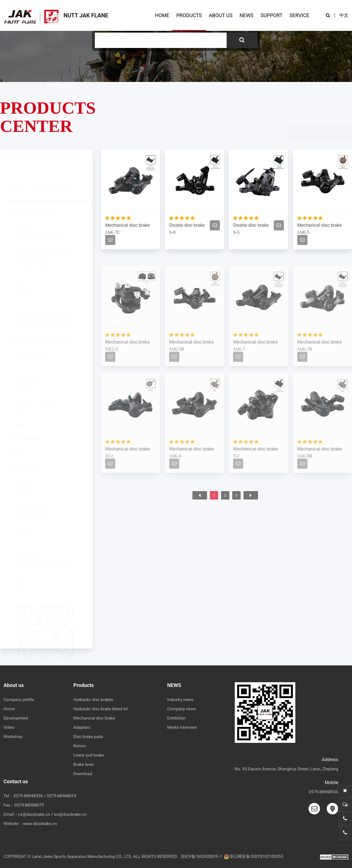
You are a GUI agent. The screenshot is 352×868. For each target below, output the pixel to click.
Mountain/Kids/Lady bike (42, 213)
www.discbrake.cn (40, 824)
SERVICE (299, 15)
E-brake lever (30, 529)
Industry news (180, 700)
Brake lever (21, 502)
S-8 (172, 234)
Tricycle (25, 278)
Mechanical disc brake (32, 327)
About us (14, 685)
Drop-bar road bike (35, 245)
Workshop (13, 737)
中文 (344, 15)
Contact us (16, 781)
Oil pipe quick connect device (46, 300)
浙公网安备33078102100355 (253, 856)
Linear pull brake (27, 442)
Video (9, 727)
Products (84, 685)
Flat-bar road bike (34, 234)
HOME (162, 15)
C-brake (24, 468)
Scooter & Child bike (37, 375)
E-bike (23, 256)
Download (83, 774)
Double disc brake (187, 227)
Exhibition (176, 718)
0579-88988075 (29, 805)
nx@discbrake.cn (34, 814)
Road (22, 562)
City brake (27, 364)
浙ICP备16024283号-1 (201, 856)
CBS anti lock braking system (46, 289)
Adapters (19, 399)
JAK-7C (113, 234)
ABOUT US (221, 15)
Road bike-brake (33, 479)
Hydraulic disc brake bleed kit (40, 312)
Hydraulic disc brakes (31, 186)
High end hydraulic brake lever (47, 224)
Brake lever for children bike (44, 540)
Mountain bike (31, 202)
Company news (181, 709)
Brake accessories (35, 490)
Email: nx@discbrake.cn (320, 110)
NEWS (247, 15)
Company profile (19, 700)
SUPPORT (272, 15)
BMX (22, 551)
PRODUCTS (189, 15)
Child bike (27, 267)
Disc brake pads (26, 413)
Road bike (27, 353)
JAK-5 (303, 234)
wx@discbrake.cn (70, 814)
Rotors (17, 427)
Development (16, 718)
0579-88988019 (61, 796)
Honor (9, 709)
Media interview (182, 727)
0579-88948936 (28, 796)
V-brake (24, 457)
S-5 (236, 234)
